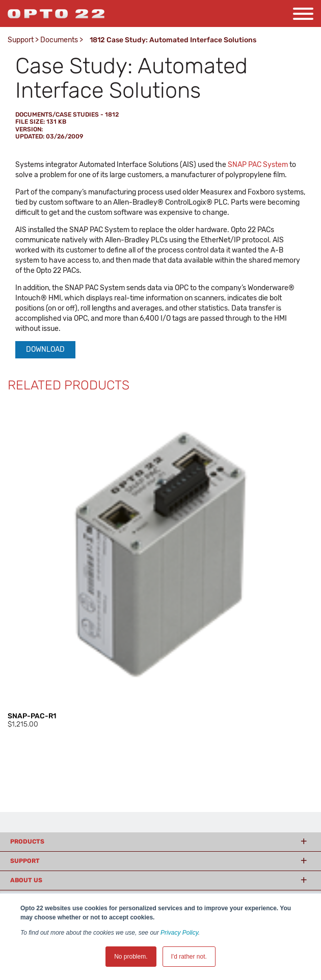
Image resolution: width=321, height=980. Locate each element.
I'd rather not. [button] (189, 957)
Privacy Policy (179, 933)
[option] (160, 566)
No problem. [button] (131, 957)
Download (45, 349)
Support (21, 40)
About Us (26, 880)
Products (27, 842)
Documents (59, 40)
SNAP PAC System (258, 165)
